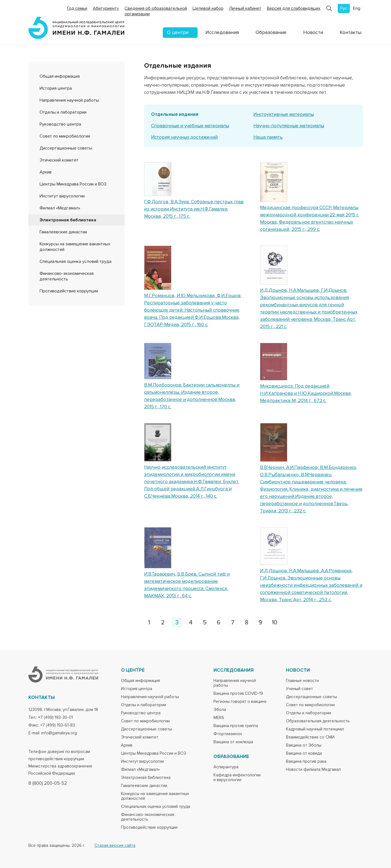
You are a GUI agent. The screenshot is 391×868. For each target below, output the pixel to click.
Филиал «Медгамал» (60, 208)
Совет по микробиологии (65, 136)
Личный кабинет (245, 8)
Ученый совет (299, 689)
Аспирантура (226, 767)
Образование (271, 32)
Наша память (268, 137)
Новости (313, 32)
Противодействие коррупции (69, 291)
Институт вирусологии (62, 196)
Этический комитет (59, 160)
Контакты (351, 32)
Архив (46, 172)
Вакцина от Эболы (304, 745)
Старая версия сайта (115, 846)
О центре (178, 32)
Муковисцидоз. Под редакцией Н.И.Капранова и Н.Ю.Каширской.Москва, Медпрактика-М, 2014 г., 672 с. (306, 393)
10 (275, 623)
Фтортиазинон (228, 734)
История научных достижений (184, 137)
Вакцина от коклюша (233, 742)
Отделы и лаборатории (63, 112)
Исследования (222, 32)
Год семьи (77, 8)
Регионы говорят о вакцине (240, 702)
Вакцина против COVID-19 (238, 694)
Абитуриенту (106, 8)
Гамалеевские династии (63, 232)
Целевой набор (208, 8)
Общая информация (60, 76)
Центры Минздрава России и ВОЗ (73, 184)
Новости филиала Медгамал (313, 770)
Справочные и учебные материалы (190, 126)
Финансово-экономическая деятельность (67, 276)
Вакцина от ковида (304, 753)
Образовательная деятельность (318, 721)
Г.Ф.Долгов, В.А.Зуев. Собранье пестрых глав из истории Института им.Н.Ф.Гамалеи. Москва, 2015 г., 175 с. (194, 209)
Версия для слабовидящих (294, 8)
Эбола (220, 710)
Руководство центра (60, 124)
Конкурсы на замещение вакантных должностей (155, 796)
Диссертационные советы (66, 148)
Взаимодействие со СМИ (310, 737)
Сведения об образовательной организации (156, 11)
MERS (219, 718)
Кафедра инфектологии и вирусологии (237, 777)
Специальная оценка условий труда (76, 261)
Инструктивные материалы (284, 114)
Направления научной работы (69, 100)
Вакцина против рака (306, 761)
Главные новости (302, 681)
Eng (357, 8)
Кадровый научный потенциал (315, 729)
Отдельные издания (175, 114)
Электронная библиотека (68, 220)
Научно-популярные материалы (289, 126)
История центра (56, 88)
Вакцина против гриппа (236, 726)
